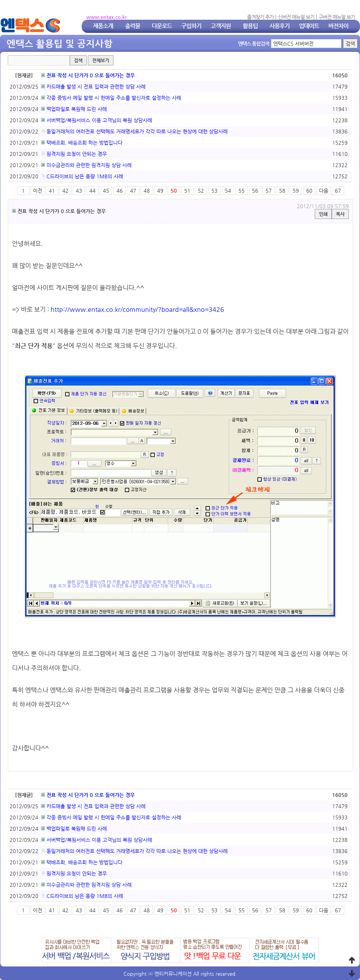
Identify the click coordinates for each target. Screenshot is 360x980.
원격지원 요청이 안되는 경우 (74, 154)
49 (160, 191)
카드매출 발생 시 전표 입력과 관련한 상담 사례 (93, 86)
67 (338, 191)
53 (214, 191)
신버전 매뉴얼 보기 (296, 17)
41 (52, 191)
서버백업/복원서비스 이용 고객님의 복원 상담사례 (97, 120)
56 (255, 191)
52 (201, 191)
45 (106, 191)
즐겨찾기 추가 (260, 17)
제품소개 (103, 26)
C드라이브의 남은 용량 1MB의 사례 (82, 176)
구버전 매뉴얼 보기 (337, 17)
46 (120, 191)
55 (242, 191)
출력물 (133, 26)
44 (93, 191)
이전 (38, 191)
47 (133, 191)
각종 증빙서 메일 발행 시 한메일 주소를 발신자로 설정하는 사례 (111, 98)
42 (65, 191)
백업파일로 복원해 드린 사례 (74, 109)
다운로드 (162, 26)
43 (79, 191)
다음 (324, 191)
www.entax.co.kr (107, 17)
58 (282, 191)
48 (147, 191)
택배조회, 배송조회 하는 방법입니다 (82, 143)
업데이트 (309, 26)
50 (174, 191)
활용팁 (250, 26)
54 (228, 191)
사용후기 (279, 26)
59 (296, 191)
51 (187, 191)
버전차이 (338, 26)
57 (269, 191)
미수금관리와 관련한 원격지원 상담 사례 (86, 165)
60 (309, 191)
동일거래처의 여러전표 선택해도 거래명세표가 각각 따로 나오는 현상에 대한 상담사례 (134, 131)
